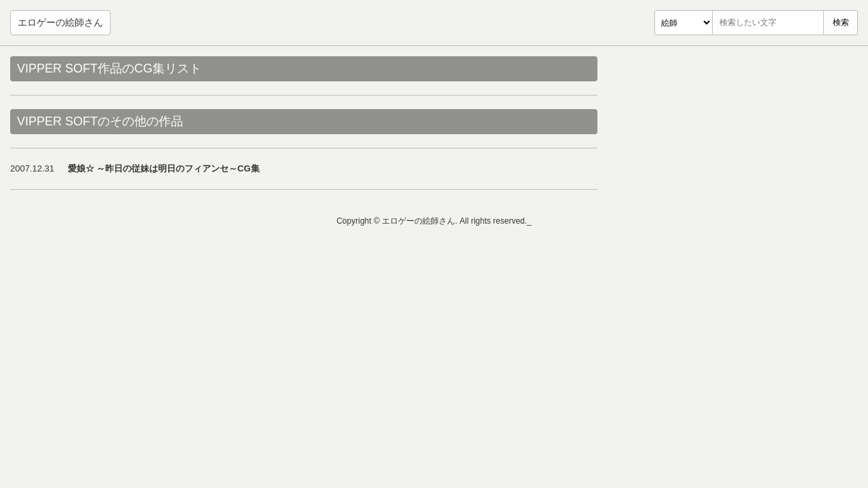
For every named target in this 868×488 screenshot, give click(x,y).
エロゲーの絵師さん (60, 22)
